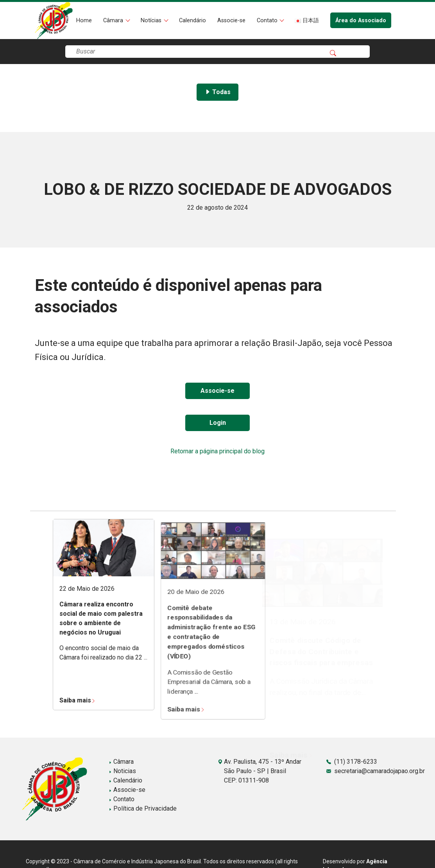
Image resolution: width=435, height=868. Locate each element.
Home (84, 20)
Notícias (152, 20)
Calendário (192, 20)
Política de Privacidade (143, 808)
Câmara (114, 20)
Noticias (122, 771)
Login (218, 423)
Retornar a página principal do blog (217, 451)
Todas (217, 92)
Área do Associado (361, 20)
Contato (268, 20)
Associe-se (231, 20)
